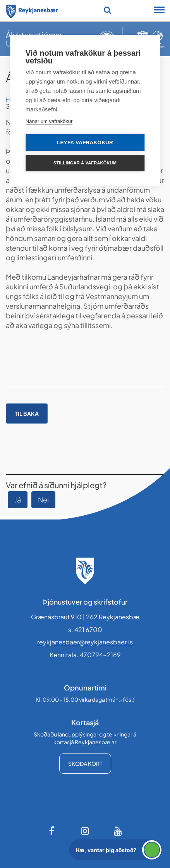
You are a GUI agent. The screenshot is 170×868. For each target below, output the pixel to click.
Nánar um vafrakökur (49, 121)
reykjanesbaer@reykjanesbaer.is (85, 642)
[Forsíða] (32, 10)
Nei (43, 500)
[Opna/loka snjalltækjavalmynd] (159, 11)
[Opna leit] (107, 10)
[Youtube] (118, 831)
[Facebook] (52, 831)
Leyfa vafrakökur (85, 143)
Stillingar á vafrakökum (85, 163)
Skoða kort (85, 764)
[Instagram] (85, 831)
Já (18, 500)
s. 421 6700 (85, 630)
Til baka (27, 413)
